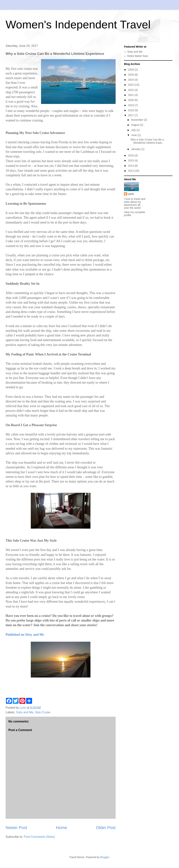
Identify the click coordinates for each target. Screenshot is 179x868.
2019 (131, 105)
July (134, 130)
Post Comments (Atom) (39, 837)
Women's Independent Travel (78, 25)
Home (62, 828)
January (136, 149)
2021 (131, 95)
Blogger (105, 857)
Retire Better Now (138, 56)
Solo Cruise (43, 712)
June (134, 135)
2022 (131, 90)
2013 (131, 171)
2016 (131, 155)
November (137, 120)
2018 (131, 110)
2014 (131, 166)
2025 (131, 75)
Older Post (106, 828)
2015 (131, 160)
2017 (131, 115)
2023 (131, 85)
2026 (131, 70)
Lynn (131, 194)
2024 (131, 80)
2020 (131, 100)
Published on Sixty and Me (25, 635)
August (135, 125)
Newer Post (16, 828)
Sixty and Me (25, 712)
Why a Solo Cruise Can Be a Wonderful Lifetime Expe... (147, 141)
